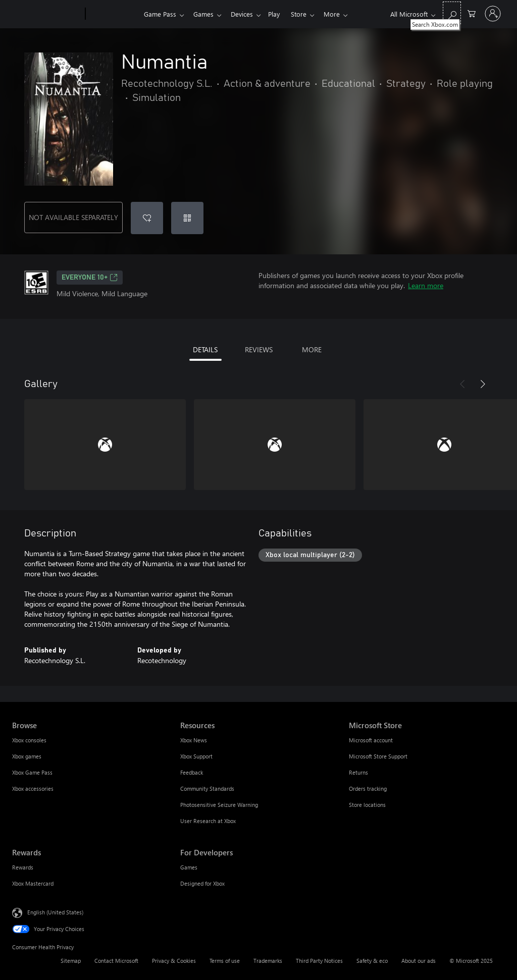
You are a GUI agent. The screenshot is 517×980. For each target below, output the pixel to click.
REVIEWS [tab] (259, 349)
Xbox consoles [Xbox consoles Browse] (29, 740)
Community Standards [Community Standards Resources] (207, 788)
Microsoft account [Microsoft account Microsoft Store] (371, 740)
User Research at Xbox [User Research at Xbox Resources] (208, 821)
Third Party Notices (319, 961)
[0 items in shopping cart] (472, 13)
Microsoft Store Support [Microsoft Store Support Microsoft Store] (378, 756)
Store (307, 14)
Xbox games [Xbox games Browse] (27, 756)
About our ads (419, 961)
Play (280, 14)
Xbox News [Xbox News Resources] (194, 740)
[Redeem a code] (187, 218)
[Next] (483, 384)
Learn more (426, 285)
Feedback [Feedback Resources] (192, 772)
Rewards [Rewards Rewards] (23, 867)
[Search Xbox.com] (452, 13)
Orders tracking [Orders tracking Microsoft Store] (368, 788)
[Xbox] (113, 14)
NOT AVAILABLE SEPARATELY (73, 217)
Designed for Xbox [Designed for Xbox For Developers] (202, 883)
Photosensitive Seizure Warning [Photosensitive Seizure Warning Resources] (219, 805)
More (342, 14)
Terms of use (225, 961)
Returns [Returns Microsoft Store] (358, 772)
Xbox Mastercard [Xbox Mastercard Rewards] (33, 883)
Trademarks (268, 961)
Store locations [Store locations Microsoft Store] (367, 805)
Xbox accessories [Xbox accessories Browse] (33, 788)
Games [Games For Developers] (189, 867)
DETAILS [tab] (205, 349)
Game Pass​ (160, 14)
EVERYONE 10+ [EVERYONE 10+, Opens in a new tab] (90, 278)
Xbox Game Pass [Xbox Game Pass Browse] (32, 772)
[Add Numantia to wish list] (147, 218)
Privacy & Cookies (174, 961)
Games (205, 14)
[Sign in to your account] (493, 14)
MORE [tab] (312, 349)
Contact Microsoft (116, 961)
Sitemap (71, 961)
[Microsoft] (47, 14)
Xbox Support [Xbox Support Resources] (196, 756)
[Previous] (462, 384)
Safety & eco (372, 961)
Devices (246, 14)
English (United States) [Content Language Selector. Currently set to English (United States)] (55, 912)
